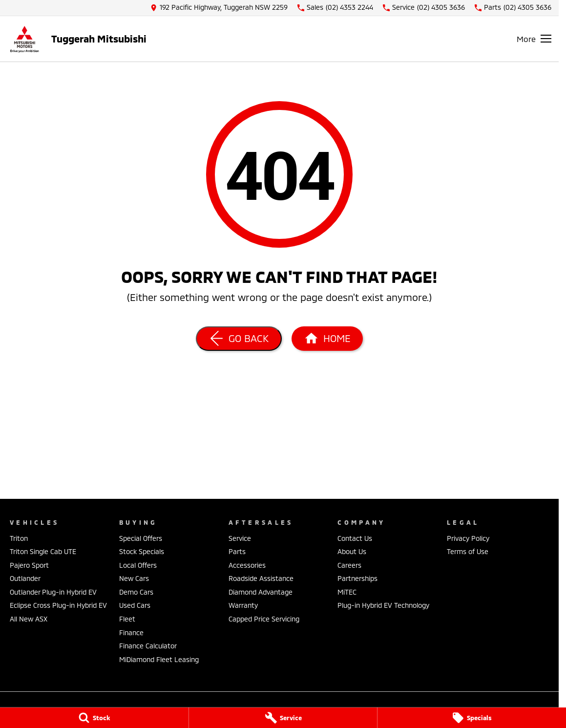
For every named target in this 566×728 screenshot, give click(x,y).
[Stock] (94, 718)
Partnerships (357, 578)
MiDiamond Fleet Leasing (159, 659)
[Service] (283, 718)
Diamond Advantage (261, 592)
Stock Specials (142, 551)
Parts (237, 551)
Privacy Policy (468, 538)
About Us (352, 551)
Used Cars (135, 605)
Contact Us (355, 538)
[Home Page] (24, 39)
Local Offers (138, 565)
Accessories (247, 565)
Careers (349, 565)
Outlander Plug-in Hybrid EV (53, 592)
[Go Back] (239, 339)
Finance (131, 632)
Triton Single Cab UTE (43, 551)
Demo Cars (136, 592)
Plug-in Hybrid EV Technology (383, 605)
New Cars (134, 578)
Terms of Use (468, 551)
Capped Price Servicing (264, 619)
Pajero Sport (29, 565)
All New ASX (29, 619)
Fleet (127, 619)
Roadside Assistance (261, 578)
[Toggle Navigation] (534, 39)
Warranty (243, 605)
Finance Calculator (148, 646)
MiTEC (347, 592)
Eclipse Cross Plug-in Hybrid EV (58, 605)
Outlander (25, 578)
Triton (19, 538)
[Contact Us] (219, 8)
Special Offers (141, 538)
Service (240, 538)
